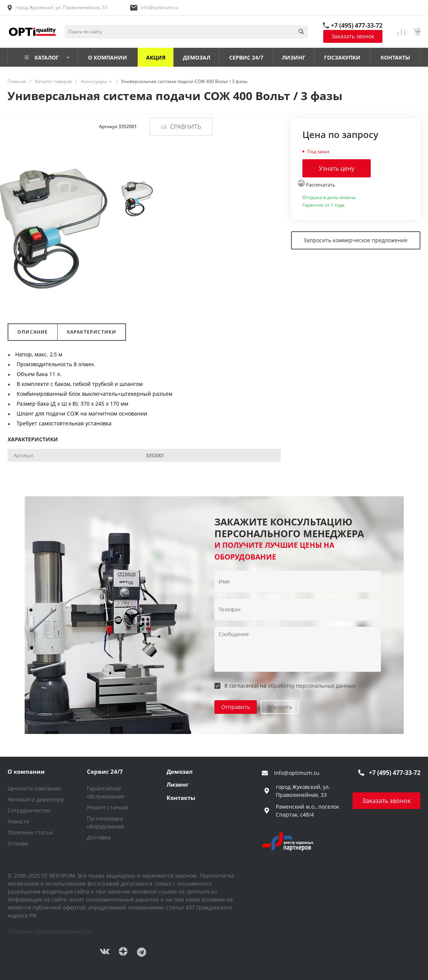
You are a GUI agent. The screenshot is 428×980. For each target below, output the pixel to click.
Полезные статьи (30, 832)
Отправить (236, 707)
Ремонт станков (107, 807)
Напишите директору (36, 799)
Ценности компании (34, 788)
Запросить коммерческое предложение (356, 240)
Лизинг (178, 784)
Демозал (180, 771)
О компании (26, 771)
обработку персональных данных (312, 686)
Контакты (181, 798)
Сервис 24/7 (105, 771)
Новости (18, 821)
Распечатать (317, 184)
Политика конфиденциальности (49, 931)
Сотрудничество (29, 810)
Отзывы (18, 843)
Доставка (99, 837)
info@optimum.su (160, 7)
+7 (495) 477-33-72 (357, 25)
